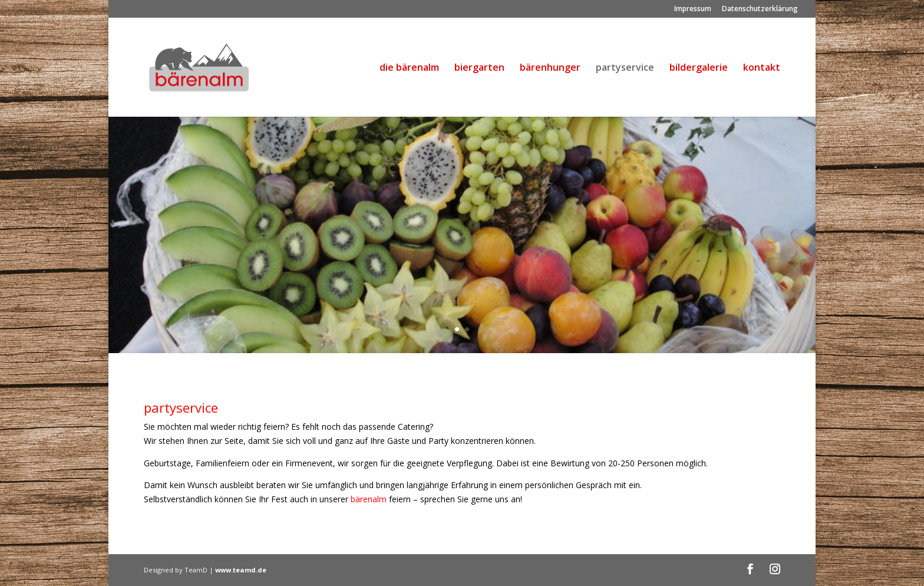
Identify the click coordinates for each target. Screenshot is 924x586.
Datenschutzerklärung (760, 9)
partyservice (625, 68)
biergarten (479, 68)
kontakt (762, 68)
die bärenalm (409, 68)
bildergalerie (699, 68)
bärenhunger (550, 68)
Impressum (693, 9)
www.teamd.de (241, 570)
